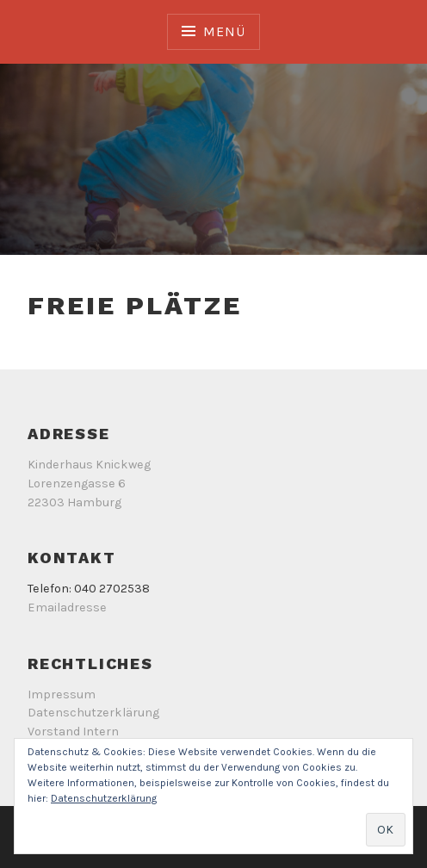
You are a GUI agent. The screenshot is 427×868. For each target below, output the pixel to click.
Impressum (62, 694)
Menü (224, 31)
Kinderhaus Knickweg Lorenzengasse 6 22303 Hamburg (89, 483)
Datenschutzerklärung (93, 713)
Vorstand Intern (73, 732)
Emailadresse (67, 608)
